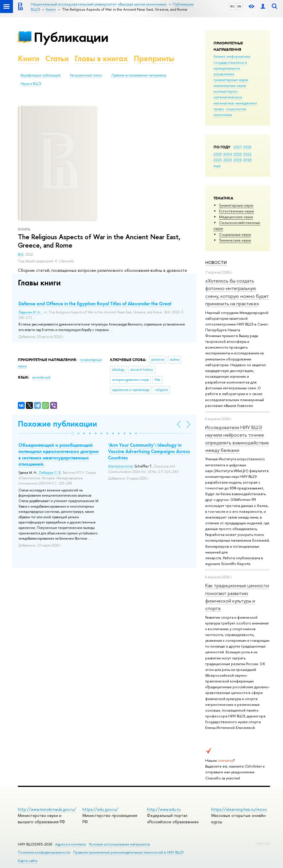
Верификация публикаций (40, 75)
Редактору (263, 843)
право (219, 109)
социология (236, 109)
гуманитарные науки (231, 80)
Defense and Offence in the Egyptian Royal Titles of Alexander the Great (95, 304)
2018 (247, 160)
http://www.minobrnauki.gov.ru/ (47, 809)
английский (41, 377)
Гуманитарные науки (236, 205)
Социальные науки (235, 234)
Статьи (57, 58)
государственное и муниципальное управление (230, 68)
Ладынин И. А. (30, 312)
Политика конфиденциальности (44, 852)
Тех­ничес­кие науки (235, 240)
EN (239, 6)
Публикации (71, 37)
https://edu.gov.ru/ (100, 809)
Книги (29, 58)
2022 (247, 154)
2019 (238, 160)
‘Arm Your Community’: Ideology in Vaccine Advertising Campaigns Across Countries (149, 451)
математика (224, 103)
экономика (223, 115)
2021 (218, 160)
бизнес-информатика (232, 56)
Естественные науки (236, 211)
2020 (228, 160)
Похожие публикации (57, 424)
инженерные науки (230, 85)
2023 (238, 154)
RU (232, 6)
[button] (73, 433)
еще (217, 166)
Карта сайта (28, 861)
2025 (218, 154)
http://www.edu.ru (164, 809)
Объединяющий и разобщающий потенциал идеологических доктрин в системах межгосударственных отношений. (59, 454)
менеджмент (246, 103)
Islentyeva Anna (120, 466)
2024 (228, 154)
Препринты (154, 58)
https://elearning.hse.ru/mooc (239, 809)
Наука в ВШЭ (31, 84)
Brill (21, 255)
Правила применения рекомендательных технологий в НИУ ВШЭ (128, 852)
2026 (247, 147)
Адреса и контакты (70, 844)
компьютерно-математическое (228, 94)
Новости (216, 262)
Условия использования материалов (119, 844)
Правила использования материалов (139, 75)
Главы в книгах (101, 58)
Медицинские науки (236, 217)
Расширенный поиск (86, 75)
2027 (238, 147)
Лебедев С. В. (50, 473)
